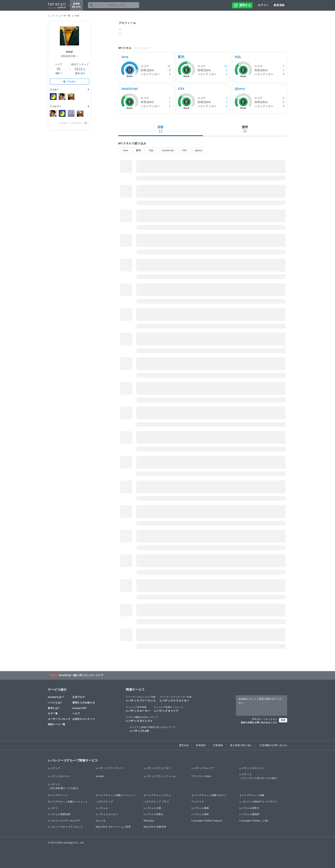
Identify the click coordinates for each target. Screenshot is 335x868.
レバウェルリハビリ (107, 814)
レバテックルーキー (138, 709)
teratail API (79, 708)
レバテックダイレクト (142, 719)
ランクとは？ (142, 48)
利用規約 (201, 745)
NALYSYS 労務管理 (155, 827)
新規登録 (279, 5)
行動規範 (218, 745)
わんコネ (101, 821)
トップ (51, 16)
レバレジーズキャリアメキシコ (65, 827)
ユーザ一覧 (65, 16)
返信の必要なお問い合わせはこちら (259, 722)
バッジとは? (55, 703)
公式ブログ (79, 697)
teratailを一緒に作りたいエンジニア (81, 675)
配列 (138, 150)
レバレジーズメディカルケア (64, 821)
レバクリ (53, 808)
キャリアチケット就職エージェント (116, 795)
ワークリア (198, 802)
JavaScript (168, 150)
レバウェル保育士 (249, 808)
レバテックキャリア (169, 709)
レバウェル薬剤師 (249, 814)
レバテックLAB (153, 729)
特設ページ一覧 (57, 724)
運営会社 (184, 745)
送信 (283, 720)
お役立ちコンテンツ (84, 719)
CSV (184, 150)
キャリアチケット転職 (252, 795)
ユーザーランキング (59, 719)
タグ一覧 (53, 713)
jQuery (199, 150)
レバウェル (102, 808)
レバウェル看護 (200, 808)
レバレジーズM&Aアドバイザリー (258, 802)
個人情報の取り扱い (241, 745)
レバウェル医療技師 (59, 814)
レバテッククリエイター (176, 699)
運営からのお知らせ (84, 703)
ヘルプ (76, 713)
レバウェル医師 (200, 814)
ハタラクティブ (104, 802)
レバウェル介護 (152, 808)
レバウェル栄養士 (154, 814)
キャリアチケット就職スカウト (209, 795)
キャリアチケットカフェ (157, 795)
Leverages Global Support (207, 821)
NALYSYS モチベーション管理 (113, 827)
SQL (151, 150)
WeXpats (149, 821)
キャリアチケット (58, 795)
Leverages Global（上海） (255, 821)
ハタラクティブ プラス (156, 802)
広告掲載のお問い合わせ (273, 745)
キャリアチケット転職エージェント (68, 802)
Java (125, 150)
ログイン (263, 5)
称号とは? (54, 708)
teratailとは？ (56, 697)
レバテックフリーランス (141, 699)
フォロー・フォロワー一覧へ (74, 123)
